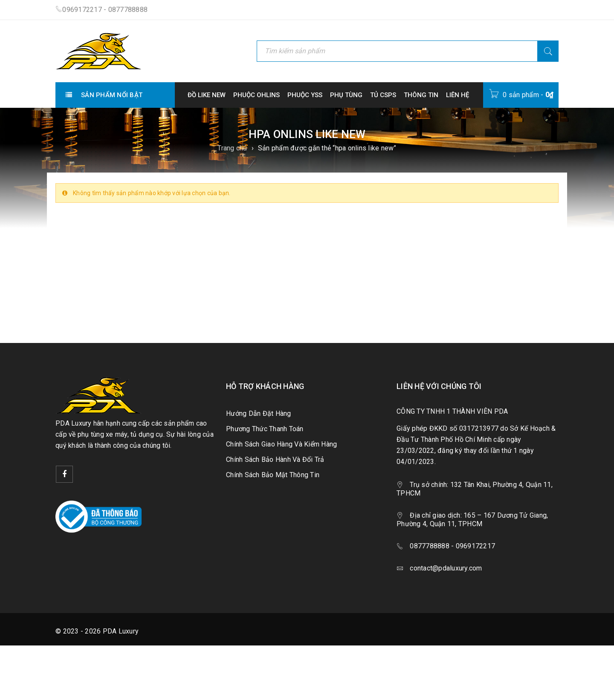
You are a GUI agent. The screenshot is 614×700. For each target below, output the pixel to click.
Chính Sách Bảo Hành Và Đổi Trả (275, 459)
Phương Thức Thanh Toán (265, 429)
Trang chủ (232, 148)
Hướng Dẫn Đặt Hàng (259, 413)
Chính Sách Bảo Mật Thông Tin (273, 475)
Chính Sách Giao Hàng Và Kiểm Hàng (281, 444)
